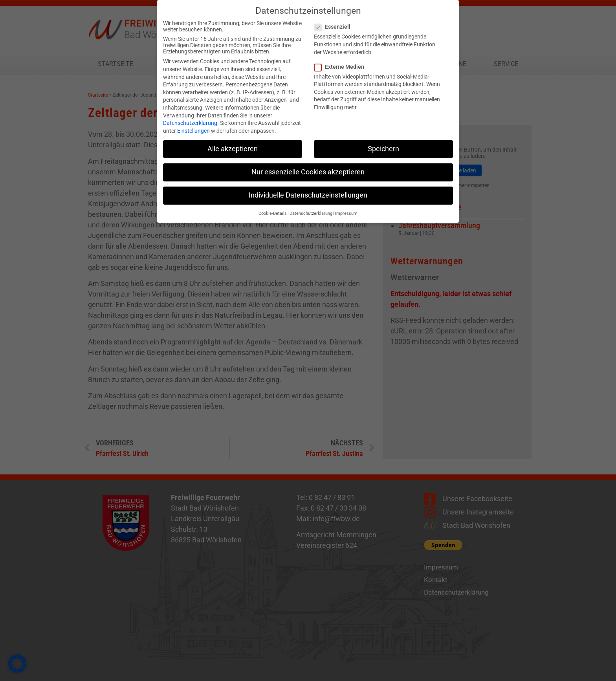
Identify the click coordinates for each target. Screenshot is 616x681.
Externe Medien (342, 61)
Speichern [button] (383, 143)
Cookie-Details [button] (273, 208)
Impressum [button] (346, 208)
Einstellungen (193, 125)
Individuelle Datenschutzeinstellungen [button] (308, 190)
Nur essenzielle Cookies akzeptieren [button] (308, 167)
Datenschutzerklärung (190, 117)
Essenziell (335, 22)
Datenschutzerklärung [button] (311, 208)
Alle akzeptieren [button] (233, 143)
